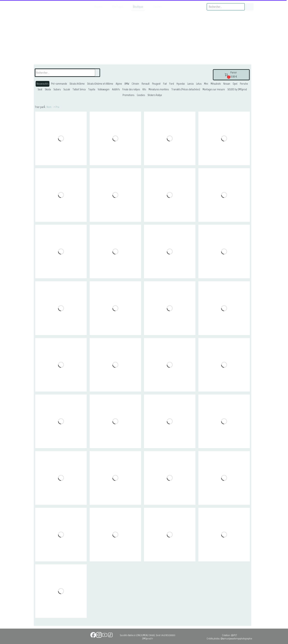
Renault (146, 84)
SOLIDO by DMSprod (237, 89)
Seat (40, 89)
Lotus (199, 84)
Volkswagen (104, 89)
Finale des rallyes (131, 89)
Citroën (135, 84)
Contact (157, 7)
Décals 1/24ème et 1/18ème (100, 84)
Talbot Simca (79, 89)
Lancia (190, 84)
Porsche (244, 84)
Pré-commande (59, 84)
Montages (118, 7)
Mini (206, 84)
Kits (144, 89)
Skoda (48, 89)
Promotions (128, 95)
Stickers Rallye (155, 95)
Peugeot (156, 84)
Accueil (98, 7)
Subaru (57, 89)
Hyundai (181, 84)
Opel (235, 84)
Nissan (227, 84)
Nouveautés (43, 84)
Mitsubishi (216, 84)
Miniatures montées (159, 89)
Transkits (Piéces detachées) (186, 89)
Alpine (119, 84)
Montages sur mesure (214, 89)
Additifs (116, 89)
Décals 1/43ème (77, 84)
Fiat (165, 84)
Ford (172, 84)
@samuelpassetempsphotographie (236, 639)
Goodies (141, 95)
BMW (127, 84)
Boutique (138, 7)
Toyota (92, 89)
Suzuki (67, 89)
